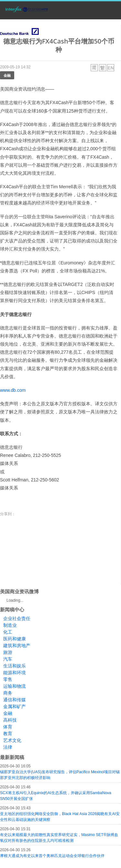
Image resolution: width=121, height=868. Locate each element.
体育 (8, 727)
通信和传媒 (15, 700)
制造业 (10, 625)
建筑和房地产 (17, 646)
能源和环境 (15, 673)
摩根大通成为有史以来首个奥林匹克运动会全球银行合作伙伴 (52, 856)
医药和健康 (15, 639)
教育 (8, 734)
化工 (8, 632)
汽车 (8, 659)
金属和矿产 (15, 706)
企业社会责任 (17, 618)
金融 (7, 75)
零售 (8, 679)
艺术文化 (12, 740)
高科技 (10, 720)
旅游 (8, 652)
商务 (8, 693)
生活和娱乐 (15, 666)
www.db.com (13, 390)
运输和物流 (15, 686)
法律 (8, 747)
